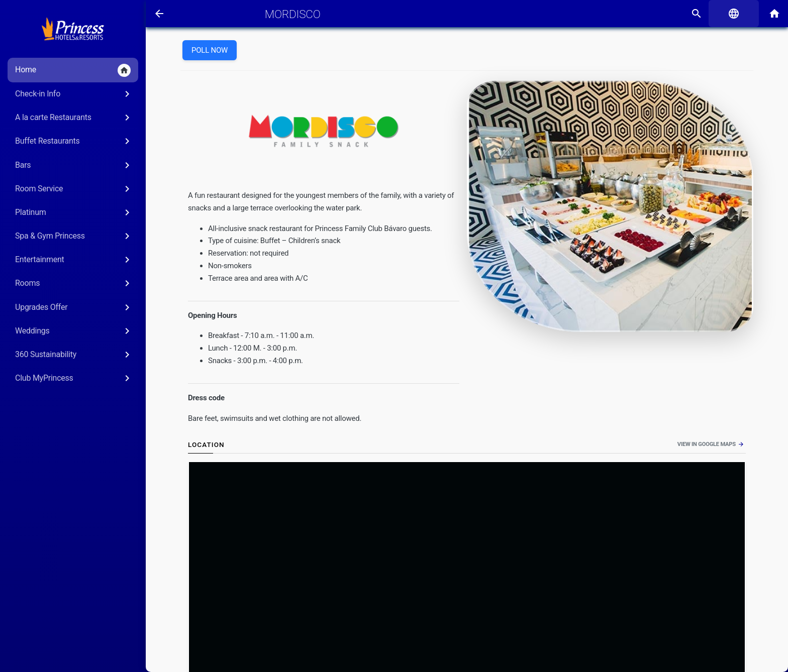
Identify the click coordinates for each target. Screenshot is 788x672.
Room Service (74, 189)
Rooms (74, 283)
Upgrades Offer (74, 307)
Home (73, 70)
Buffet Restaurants (74, 141)
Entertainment (74, 260)
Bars (74, 165)
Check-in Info (74, 94)
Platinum (74, 212)
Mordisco (293, 14)
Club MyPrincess (74, 378)
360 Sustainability (74, 355)
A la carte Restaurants (74, 118)
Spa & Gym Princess (74, 236)
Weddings (74, 331)
